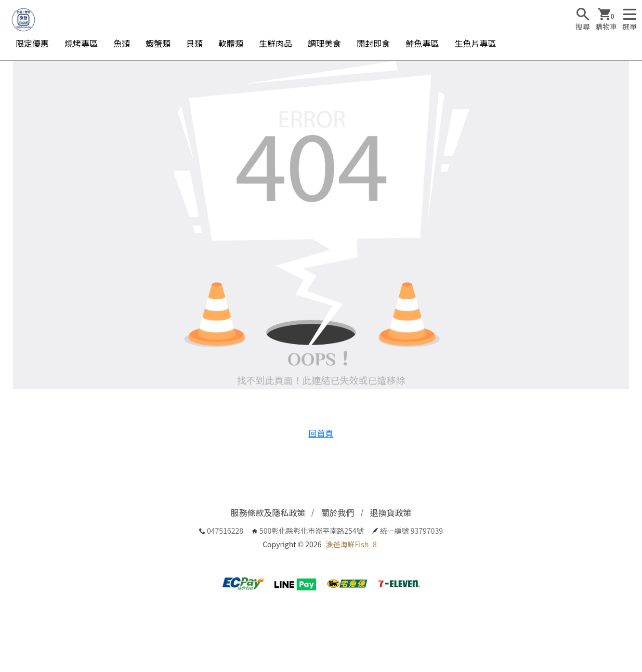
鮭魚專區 (422, 43)
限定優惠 (32, 43)
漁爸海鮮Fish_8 (351, 544)
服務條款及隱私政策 (268, 512)
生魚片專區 (475, 43)
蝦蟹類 (158, 43)
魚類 (122, 43)
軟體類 (231, 43)
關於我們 (337, 512)
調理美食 (324, 43)
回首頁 (321, 433)
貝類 (194, 43)
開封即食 (373, 43)
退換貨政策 (391, 512)
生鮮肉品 (276, 43)
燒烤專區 (81, 43)
